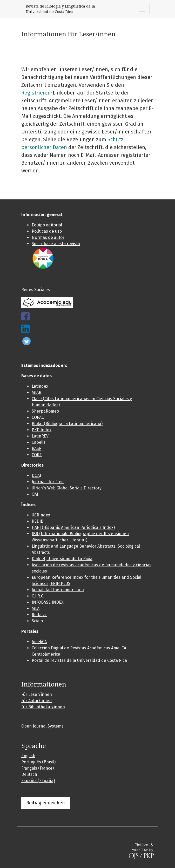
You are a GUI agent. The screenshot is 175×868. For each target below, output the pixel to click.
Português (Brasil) (38, 762)
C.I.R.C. (38, 596)
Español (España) (38, 781)
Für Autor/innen (36, 701)
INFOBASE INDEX (48, 602)
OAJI (36, 494)
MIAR (36, 392)
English (28, 756)
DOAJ (36, 476)
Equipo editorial (47, 225)
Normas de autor (48, 237)
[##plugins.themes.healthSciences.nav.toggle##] (142, 9)
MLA (36, 608)
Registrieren (36, 93)
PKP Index (42, 430)
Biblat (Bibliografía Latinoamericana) (67, 424)
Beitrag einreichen (46, 803)
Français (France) (38, 768)
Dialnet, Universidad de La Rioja (62, 559)
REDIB (38, 521)
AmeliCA (39, 642)
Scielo (37, 621)
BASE (36, 449)
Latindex (40, 386)
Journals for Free (48, 482)
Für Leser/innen (37, 694)
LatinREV (40, 436)
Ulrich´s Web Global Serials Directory (67, 488)
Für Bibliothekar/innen (43, 707)
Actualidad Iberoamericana (58, 590)
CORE (37, 455)
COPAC (38, 417)
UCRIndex (41, 515)
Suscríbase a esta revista (56, 244)
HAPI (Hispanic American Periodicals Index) (73, 527)
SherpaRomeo (45, 411)
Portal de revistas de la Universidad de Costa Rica (79, 660)
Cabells (39, 442)
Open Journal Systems (42, 726)
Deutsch (29, 774)
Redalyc (39, 615)
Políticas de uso (47, 231)
